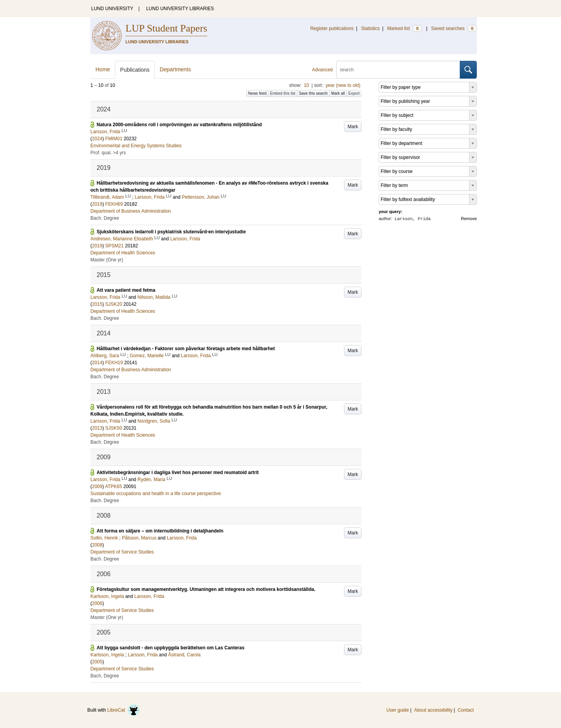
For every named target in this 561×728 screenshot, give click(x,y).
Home (103, 69)
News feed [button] (257, 93)
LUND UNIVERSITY (112, 9)
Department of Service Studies (122, 552)
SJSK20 (114, 304)
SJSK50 (114, 428)
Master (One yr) (107, 260)
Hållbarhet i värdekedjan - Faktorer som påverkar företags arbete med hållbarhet (186, 349)
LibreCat (123, 710)
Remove (469, 219)
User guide (398, 710)
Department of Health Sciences (123, 253)
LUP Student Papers (166, 28)
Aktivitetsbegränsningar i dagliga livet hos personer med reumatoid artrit (178, 472)
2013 (97, 428)
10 (306, 85)
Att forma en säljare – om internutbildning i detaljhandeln (160, 531)
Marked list (405, 28)
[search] (398, 70)
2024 (97, 139)
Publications (135, 70)
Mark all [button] (338, 93)
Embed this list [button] (283, 93)
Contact (466, 710)
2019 (97, 204)
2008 (97, 545)
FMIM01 (114, 139)
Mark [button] (353, 127)
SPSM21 (114, 246)
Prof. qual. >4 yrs (108, 153)
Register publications (332, 28)
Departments (175, 69)
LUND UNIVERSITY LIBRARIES (180, 9)
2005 (97, 662)
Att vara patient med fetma (126, 290)
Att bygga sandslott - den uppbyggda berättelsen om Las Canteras (170, 648)
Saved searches (454, 28)
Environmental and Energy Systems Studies (136, 146)
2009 (97, 487)
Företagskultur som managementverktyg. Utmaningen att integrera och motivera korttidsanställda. (206, 589)
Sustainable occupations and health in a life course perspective (156, 494)
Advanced (322, 70)
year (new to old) (343, 85)
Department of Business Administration (131, 211)
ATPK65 (113, 487)
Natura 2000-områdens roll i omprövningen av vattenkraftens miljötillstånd (179, 125)
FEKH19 (114, 363)
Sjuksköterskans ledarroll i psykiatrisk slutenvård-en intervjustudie (171, 232)
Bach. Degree (105, 218)
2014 (97, 363)
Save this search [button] (313, 93)
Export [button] (354, 93)
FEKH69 (114, 204)
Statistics (370, 28)
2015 (97, 304)
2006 (97, 603)
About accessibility (433, 710)
